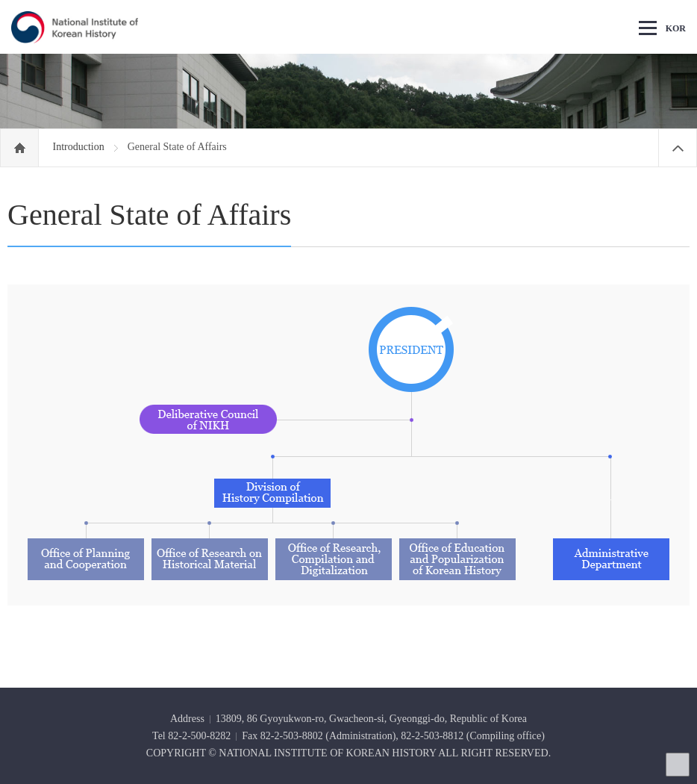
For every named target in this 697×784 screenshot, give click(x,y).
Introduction (80, 147)
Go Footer (0, 0)
